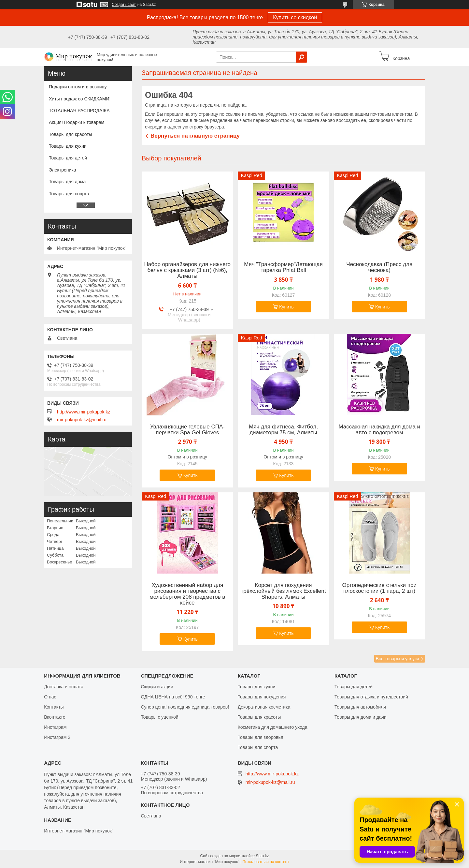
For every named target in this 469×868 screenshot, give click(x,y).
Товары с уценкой (159, 717)
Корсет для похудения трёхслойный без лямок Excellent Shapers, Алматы (284, 591)
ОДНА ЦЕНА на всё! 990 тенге (173, 697)
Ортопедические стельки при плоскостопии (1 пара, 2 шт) (379, 588)
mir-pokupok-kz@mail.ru (82, 420)
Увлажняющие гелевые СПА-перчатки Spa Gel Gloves (187, 430)
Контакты (54, 707)
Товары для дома (67, 182)
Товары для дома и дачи (361, 717)
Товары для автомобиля (360, 707)
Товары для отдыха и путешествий (371, 697)
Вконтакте (55, 717)
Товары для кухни (68, 146)
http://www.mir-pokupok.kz (84, 412)
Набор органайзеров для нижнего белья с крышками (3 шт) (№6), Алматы (188, 270)
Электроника (63, 170)
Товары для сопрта (69, 194)
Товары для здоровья (261, 737)
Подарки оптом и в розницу (78, 87)
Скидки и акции (157, 687)
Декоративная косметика (264, 707)
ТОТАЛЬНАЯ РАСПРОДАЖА (79, 111)
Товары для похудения (262, 697)
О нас (50, 697)
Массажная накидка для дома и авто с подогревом (379, 430)
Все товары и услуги (397, 659)
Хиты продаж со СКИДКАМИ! (80, 99)
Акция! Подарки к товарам (77, 122)
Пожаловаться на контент (266, 862)
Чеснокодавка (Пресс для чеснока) (379, 267)
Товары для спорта (258, 747)
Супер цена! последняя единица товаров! (185, 707)
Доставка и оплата (64, 687)
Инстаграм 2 (57, 737)
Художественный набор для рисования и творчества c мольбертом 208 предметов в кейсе (187, 594)
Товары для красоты (71, 134)
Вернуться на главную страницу (195, 136)
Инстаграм (55, 727)
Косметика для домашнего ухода (273, 727)
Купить (286, 307)
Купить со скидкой (295, 17)
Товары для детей (68, 158)
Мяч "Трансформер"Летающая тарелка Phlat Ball (283, 267)
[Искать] (302, 57)
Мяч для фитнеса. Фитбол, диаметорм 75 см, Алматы (283, 430)
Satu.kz (262, 856)
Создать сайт (124, 5)
